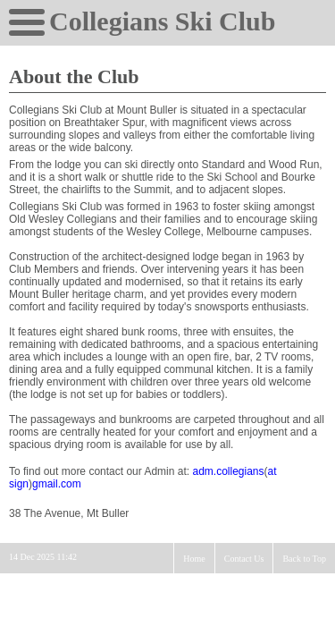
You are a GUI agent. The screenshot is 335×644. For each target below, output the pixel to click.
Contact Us (244, 559)
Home (194, 559)
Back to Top (304, 559)
